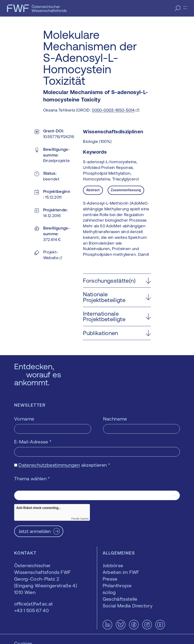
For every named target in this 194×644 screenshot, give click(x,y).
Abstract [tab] (93, 190)
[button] (117, 281)
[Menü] (185, 8)
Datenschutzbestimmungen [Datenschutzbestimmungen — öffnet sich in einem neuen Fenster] (49, 465)
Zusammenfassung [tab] (126, 190)
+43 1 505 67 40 (31, 610)
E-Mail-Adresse (33, 442)
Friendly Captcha (80, 519)
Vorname (24, 419)
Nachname (115, 419)
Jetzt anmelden (35, 531)
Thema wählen (32, 479)
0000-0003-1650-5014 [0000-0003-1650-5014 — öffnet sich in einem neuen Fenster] (113, 110)
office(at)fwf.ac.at (33, 604)
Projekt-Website (51, 255)
